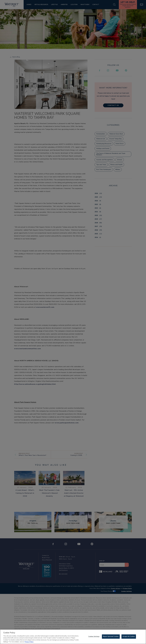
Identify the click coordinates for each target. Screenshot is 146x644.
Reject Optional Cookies (111, 638)
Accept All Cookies (129, 638)
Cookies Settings (94, 638)
